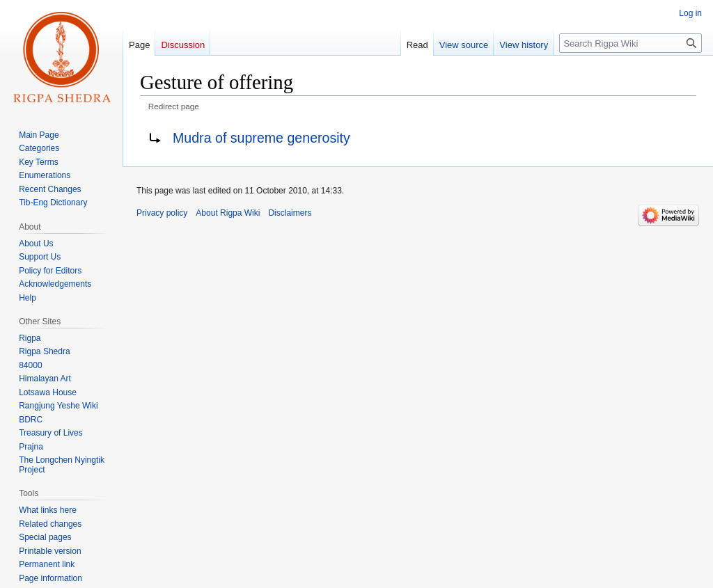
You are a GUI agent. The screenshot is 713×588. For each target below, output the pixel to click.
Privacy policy (162, 213)
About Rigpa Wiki (228, 213)
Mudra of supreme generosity (261, 138)
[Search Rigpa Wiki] (630, 43)
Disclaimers (290, 213)
